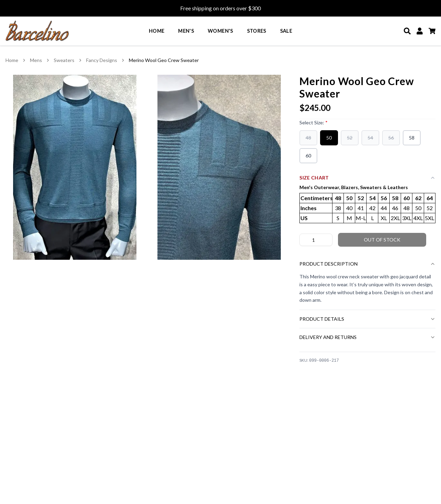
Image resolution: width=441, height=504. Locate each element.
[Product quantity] (316, 240)
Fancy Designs (102, 60)
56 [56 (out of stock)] (391, 138)
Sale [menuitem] (286, 31)
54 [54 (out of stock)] (370, 138)
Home (12, 60)
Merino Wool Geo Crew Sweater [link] (164, 60)
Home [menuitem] (157, 31)
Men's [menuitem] (186, 31)
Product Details (367, 319)
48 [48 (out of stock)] (308, 138)
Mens (36, 60)
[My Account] (420, 31)
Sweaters (64, 60)
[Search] (407, 31)
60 (308, 156)
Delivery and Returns (367, 337)
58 (412, 138)
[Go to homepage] (37, 31)
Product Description (367, 264)
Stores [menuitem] (257, 31)
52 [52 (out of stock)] (350, 138)
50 (329, 138)
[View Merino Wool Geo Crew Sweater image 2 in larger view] (219, 167)
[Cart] (432, 31)
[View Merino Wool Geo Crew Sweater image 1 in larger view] (75, 167)
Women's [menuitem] (220, 31)
